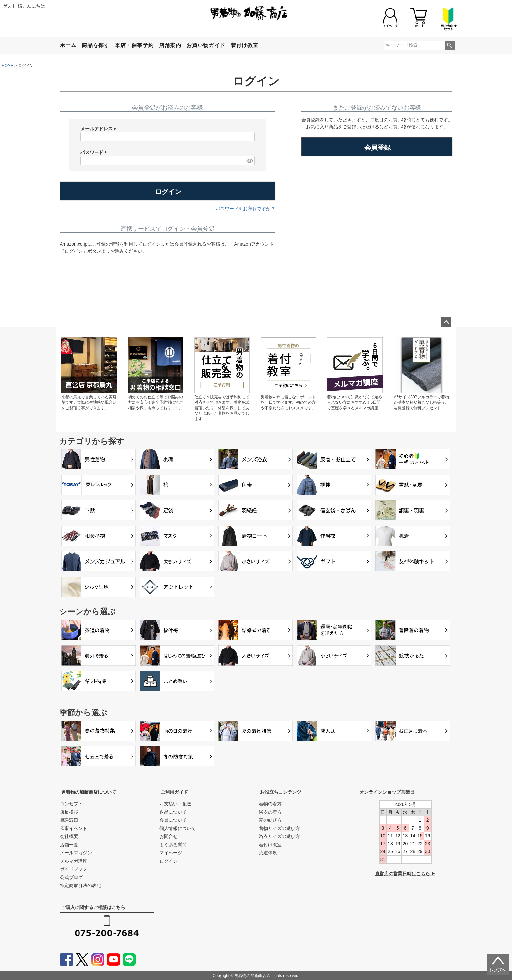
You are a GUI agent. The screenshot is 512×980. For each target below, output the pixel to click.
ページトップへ (446, 322)
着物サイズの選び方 (279, 828)
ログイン (168, 861)
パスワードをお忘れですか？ (245, 209)
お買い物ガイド (206, 45)
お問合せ (168, 836)
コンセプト (71, 804)
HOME (8, 66)
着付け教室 (245, 45)
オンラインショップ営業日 (387, 792)
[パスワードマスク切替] (249, 161)
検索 (450, 45)
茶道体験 (268, 853)
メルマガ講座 (74, 861)
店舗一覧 (69, 845)
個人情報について (178, 828)
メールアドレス (99, 129)
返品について (173, 812)
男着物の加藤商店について (89, 792)
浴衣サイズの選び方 (279, 836)
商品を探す (96, 45)
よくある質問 (173, 845)
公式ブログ (71, 877)
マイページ (171, 853)
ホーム (68, 45)
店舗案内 (170, 45)
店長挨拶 (69, 812)
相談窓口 (69, 820)
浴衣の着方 (270, 812)
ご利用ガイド (174, 792)
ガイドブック (74, 869)
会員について (173, 820)
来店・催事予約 (134, 45)
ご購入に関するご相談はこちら (93, 907)
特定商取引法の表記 (80, 885)
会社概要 (69, 836)
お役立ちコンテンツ (281, 792)
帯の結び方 (270, 820)
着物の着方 (270, 804)
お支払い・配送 (175, 804)
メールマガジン (76, 853)
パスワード (95, 153)
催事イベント (74, 828)
